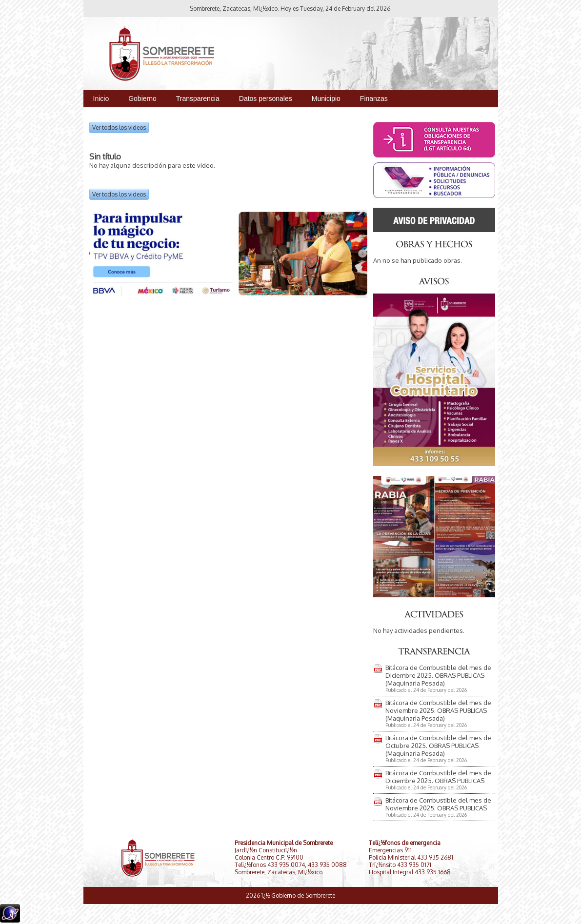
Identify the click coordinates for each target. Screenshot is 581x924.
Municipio (326, 98)
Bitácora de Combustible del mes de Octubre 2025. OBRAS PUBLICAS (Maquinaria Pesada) (438, 746)
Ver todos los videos (119, 128)
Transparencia (198, 98)
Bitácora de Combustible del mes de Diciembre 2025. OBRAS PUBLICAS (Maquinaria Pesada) (438, 675)
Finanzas (374, 98)
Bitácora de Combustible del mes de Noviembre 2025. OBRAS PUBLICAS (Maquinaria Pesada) (438, 710)
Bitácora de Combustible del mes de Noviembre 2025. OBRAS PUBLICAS (438, 804)
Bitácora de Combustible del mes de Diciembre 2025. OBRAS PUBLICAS (438, 777)
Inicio (101, 98)
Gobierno (142, 98)
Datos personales (266, 98)
